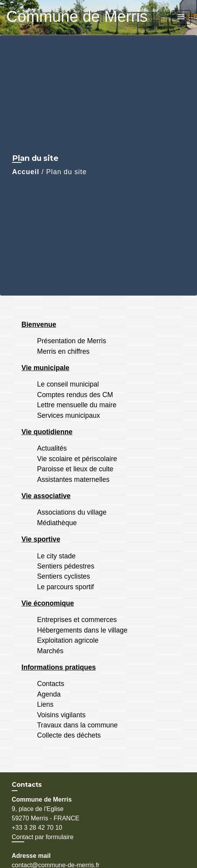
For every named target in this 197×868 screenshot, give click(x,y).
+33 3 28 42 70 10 (37, 828)
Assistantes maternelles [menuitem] (73, 479)
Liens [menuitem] (45, 704)
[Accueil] (55, 17)
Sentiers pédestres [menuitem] (66, 566)
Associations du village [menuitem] (72, 512)
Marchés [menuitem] (50, 651)
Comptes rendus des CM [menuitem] (75, 395)
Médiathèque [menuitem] (57, 523)
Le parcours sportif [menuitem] (66, 587)
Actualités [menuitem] (52, 448)
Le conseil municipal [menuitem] (68, 384)
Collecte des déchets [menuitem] (69, 735)
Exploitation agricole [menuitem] (68, 640)
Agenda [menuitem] (49, 694)
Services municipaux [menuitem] (68, 415)
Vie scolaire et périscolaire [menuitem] (77, 459)
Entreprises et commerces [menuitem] (77, 620)
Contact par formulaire (43, 837)
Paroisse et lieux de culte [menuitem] (75, 469)
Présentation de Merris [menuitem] (72, 341)
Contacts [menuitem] (51, 684)
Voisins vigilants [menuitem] (61, 715)
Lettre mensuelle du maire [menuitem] (77, 405)
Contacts (27, 785)
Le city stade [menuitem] (56, 556)
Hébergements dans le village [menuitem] (82, 630)
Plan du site (66, 172)
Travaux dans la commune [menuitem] (77, 725)
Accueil (26, 172)
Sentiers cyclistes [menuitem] (64, 576)
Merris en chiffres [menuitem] (63, 351)
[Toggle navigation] (181, 17)
